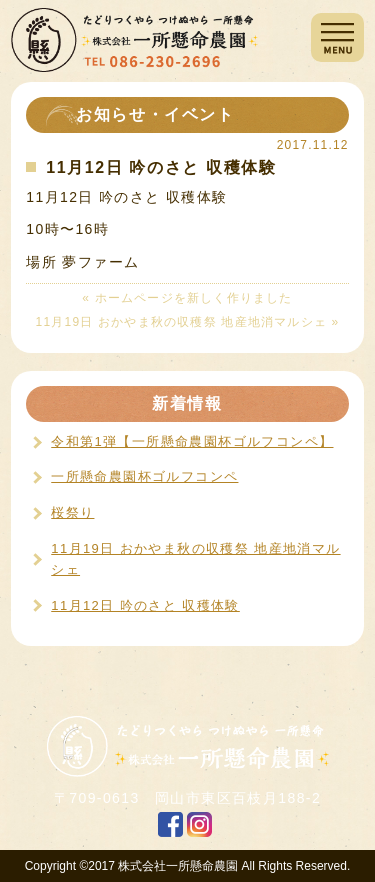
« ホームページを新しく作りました (187, 298)
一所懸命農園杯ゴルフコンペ (144, 476)
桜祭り (72, 512)
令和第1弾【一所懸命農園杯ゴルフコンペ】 (192, 441)
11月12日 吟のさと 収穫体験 (145, 605)
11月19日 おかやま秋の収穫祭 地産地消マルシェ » (188, 322)
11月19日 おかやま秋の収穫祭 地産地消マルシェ (195, 559)
